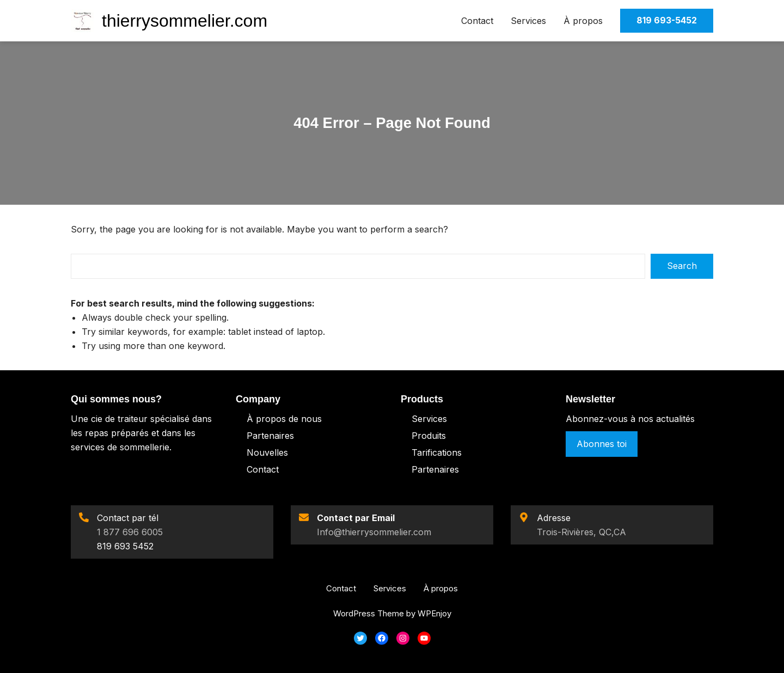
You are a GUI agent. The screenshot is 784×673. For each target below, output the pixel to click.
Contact (477, 21)
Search (682, 266)
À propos (583, 21)
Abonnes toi (602, 444)
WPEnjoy (434, 613)
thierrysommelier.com (185, 21)
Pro (419, 436)
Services (528, 21)
